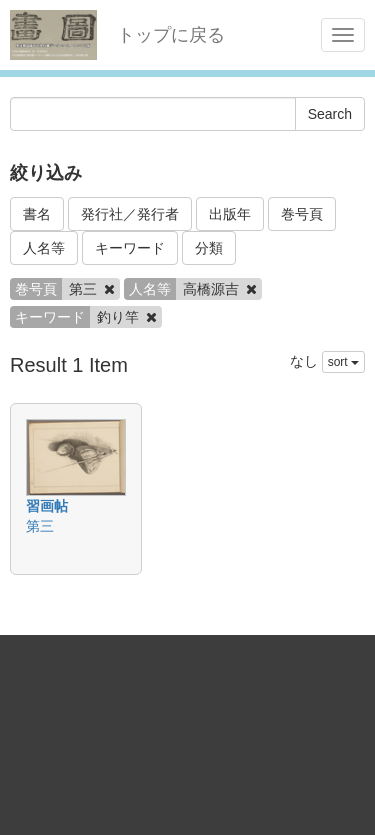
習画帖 (47, 506)
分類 (209, 248)
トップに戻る (171, 35)
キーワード (130, 248)
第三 (40, 526)
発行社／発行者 (130, 214)
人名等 (44, 248)
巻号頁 (302, 214)
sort (343, 362)
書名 (37, 214)
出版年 (230, 214)
